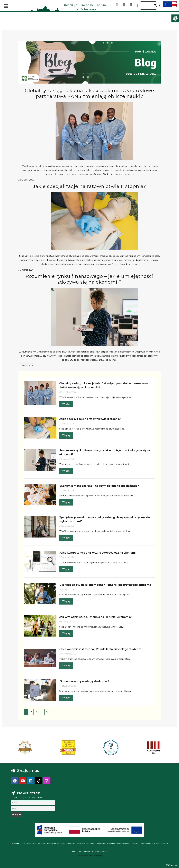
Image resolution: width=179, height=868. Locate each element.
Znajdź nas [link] (28, 771)
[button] (172, 865)
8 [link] (47, 712)
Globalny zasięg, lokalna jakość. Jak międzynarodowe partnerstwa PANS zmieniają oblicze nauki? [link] (89, 93)
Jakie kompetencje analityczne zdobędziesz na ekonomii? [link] (98, 553)
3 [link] (36, 712)
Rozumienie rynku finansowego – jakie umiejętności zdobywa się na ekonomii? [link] (89, 279)
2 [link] (31, 712)
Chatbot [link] (173, 865)
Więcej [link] (66, 404)
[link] (175, 18)
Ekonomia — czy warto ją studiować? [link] (84, 681)
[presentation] (14, 748)
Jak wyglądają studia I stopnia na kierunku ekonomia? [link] (96, 617)
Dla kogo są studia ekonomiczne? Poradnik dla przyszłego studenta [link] (105, 585)
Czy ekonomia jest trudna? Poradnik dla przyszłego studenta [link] (100, 649)
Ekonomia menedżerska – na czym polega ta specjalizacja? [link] (99, 486)
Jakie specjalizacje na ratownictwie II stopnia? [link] (89, 186)
